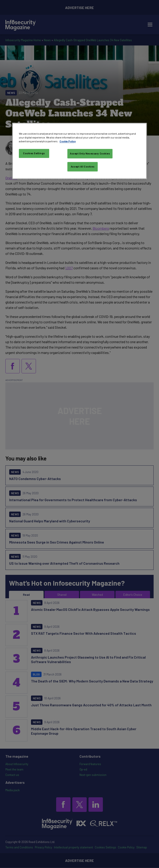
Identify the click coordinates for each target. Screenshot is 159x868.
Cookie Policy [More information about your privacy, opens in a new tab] (68, 142)
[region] (79, 151)
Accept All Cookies (83, 167)
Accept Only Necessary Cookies (90, 154)
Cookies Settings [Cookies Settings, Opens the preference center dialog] (34, 153)
